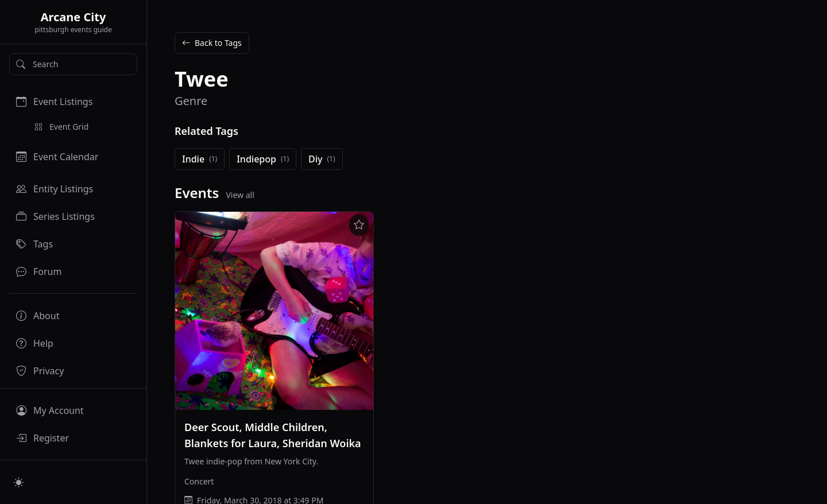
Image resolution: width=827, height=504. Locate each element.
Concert (199, 481)
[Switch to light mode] (19, 482)
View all (240, 195)
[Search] (73, 64)
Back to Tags (212, 43)
